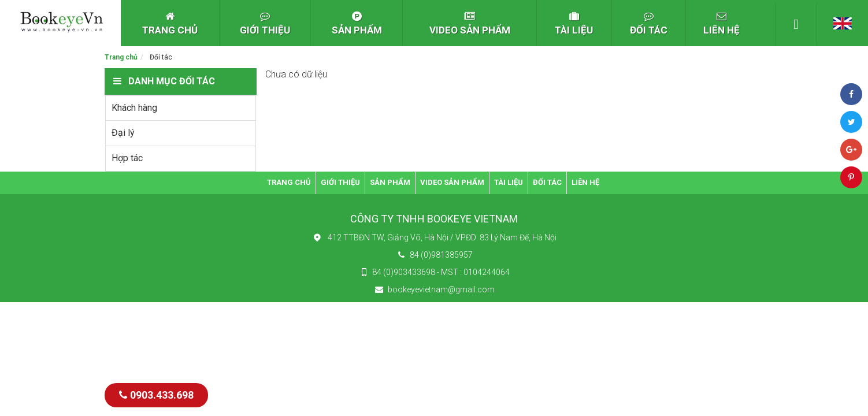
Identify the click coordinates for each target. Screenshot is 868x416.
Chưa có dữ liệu (296, 74)
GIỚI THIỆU (265, 23)
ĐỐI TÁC (649, 23)
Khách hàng (134, 108)
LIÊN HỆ (722, 23)
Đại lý (123, 133)
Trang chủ (121, 57)
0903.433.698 (156, 395)
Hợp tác (127, 158)
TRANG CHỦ (170, 23)
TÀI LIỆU (574, 23)
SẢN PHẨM (357, 23)
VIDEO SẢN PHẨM (470, 23)
